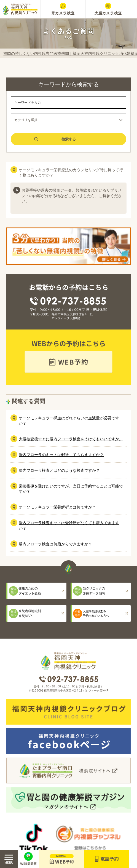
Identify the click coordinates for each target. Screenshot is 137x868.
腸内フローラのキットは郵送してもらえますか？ (61, 455)
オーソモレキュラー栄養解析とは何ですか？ (57, 507)
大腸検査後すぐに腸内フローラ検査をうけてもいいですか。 (71, 439)
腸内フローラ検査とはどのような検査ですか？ (59, 470)
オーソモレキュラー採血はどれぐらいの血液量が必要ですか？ (69, 421)
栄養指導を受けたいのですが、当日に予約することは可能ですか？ (71, 489)
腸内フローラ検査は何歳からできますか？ (55, 544)
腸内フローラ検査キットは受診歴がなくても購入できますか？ (69, 525)
